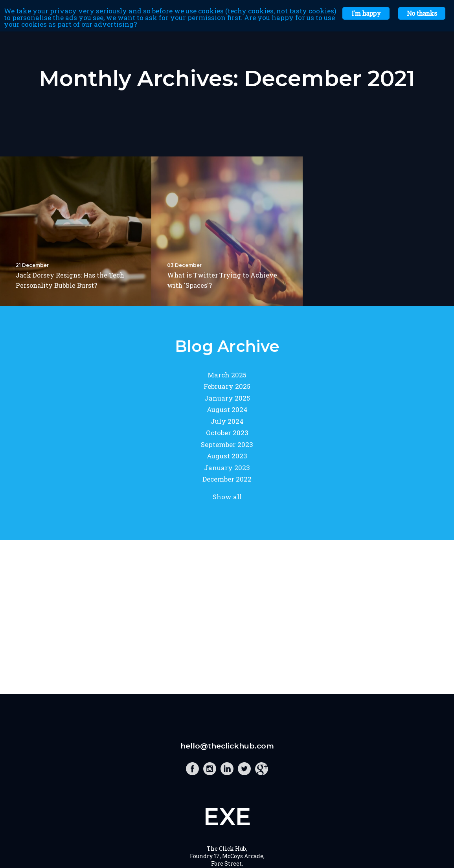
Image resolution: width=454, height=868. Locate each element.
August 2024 (227, 409)
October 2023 (227, 433)
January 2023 (227, 468)
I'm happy (366, 13)
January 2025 (227, 398)
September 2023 (227, 444)
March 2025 (227, 375)
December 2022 (227, 479)
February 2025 (227, 386)
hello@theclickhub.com (227, 746)
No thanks (422, 13)
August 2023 (227, 456)
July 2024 (227, 421)
